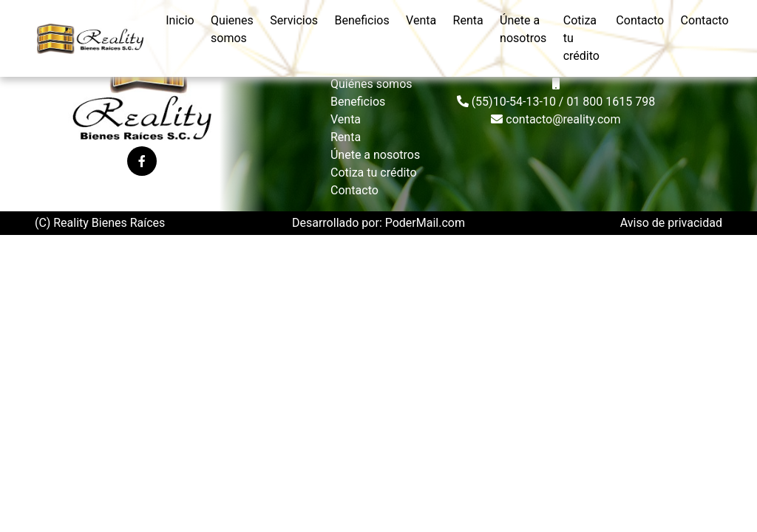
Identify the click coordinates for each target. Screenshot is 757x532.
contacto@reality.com (556, 119)
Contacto (354, 190)
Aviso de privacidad (671, 223)
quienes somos (232, 29)
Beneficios (358, 102)
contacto (640, 20)
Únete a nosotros (523, 29)
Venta (346, 119)
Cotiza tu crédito (374, 173)
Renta (346, 137)
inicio (180, 20)
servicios (294, 20)
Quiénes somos (371, 84)
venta (421, 20)
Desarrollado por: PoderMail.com (378, 223)
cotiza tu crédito (581, 38)
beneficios (361, 20)
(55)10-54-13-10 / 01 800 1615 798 (556, 102)
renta (468, 20)
